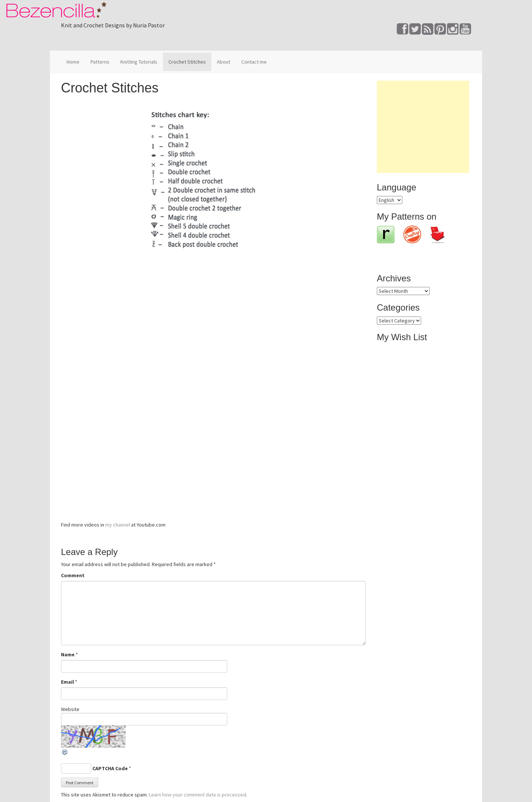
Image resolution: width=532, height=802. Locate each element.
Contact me (254, 62)
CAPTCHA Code (110, 768)
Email (67, 682)
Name (68, 654)
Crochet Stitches (187, 62)
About (224, 62)
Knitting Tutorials (139, 62)
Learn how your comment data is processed (197, 795)
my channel (118, 525)
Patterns (100, 62)
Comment (73, 575)
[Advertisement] (423, 127)
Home (73, 62)
